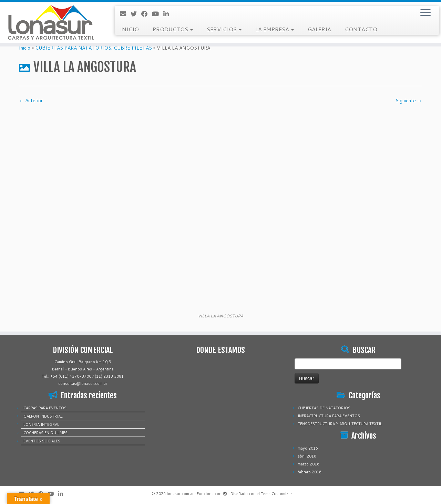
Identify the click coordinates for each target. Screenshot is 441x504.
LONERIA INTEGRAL (41, 424)
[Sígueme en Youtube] (158, 14)
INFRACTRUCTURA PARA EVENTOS (329, 416)
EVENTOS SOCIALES (42, 441)
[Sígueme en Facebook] (147, 14)
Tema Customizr (275, 494)
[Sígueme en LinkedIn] (168, 14)
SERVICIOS (224, 29)
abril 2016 (307, 456)
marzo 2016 (309, 464)
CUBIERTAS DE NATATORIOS (324, 408)
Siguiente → (409, 101)
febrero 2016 (310, 472)
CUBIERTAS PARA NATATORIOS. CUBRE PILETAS (94, 48)
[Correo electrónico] (125, 14)
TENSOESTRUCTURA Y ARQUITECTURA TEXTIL (340, 424)
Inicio (25, 48)
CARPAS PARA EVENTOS (45, 408)
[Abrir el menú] (425, 13)
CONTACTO (361, 29)
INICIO (129, 29)
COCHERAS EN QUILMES (45, 433)
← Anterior (31, 101)
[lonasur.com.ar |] (51, 22)
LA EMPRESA (275, 29)
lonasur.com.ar (180, 494)
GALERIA (319, 29)
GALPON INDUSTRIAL (43, 416)
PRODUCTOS (173, 29)
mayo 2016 (308, 448)
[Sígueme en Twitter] (136, 14)
